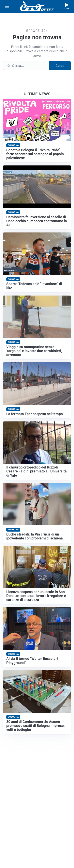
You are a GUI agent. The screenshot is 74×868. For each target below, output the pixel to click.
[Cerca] (26, 66)
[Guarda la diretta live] (67, 6)
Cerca (60, 66)
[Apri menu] (7, 6)
